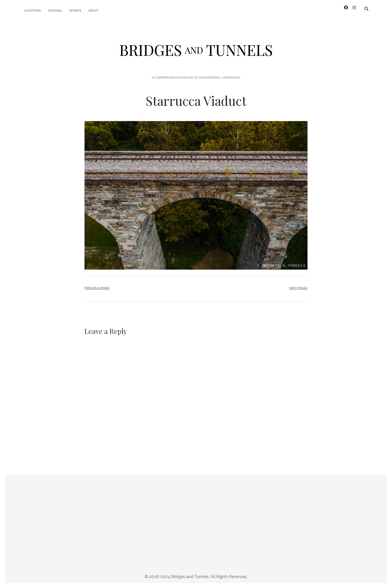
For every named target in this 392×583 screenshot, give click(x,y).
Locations (32, 11)
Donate (75, 11)
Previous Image (97, 285)
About (93, 11)
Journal (55, 11)
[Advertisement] (196, 524)
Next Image (298, 285)
